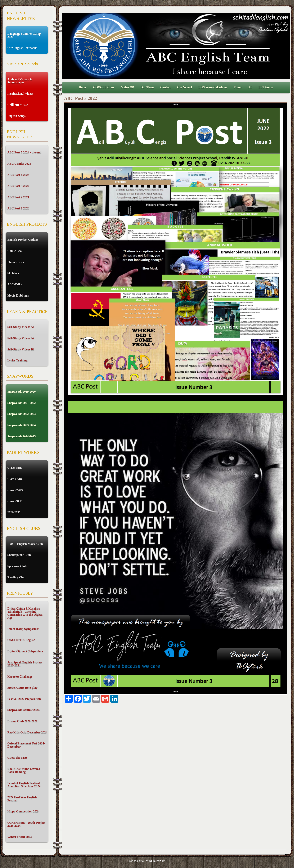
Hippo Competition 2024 (23, 811)
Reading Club (16, 577)
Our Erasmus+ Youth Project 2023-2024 (26, 824)
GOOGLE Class (104, 87)
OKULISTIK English (21, 640)
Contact (166, 87)
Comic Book (15, 251)
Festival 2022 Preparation (24, 699)
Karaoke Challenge (20, 676)
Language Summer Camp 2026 (24, 35)
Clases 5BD (15, 468)
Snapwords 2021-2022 (22, 403)
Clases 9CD (15, 501)
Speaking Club (17, 566)
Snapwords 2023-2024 (22, 425)
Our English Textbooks (22, 48)
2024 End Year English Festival (22, 799)
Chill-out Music (17, 105)
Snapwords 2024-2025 (22, 436)
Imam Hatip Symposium (23, 629)
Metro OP (127, 87)
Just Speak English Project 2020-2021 (25, 664)
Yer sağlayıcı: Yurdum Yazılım (147, 861)
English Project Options (23, 240)
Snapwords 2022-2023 (22, 414)
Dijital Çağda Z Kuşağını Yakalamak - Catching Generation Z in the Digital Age (25, 613)
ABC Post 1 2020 (18, 208)
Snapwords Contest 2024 (23, 710)
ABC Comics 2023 (19, 164)
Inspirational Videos (21, 94)
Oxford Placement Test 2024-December (26, 745)
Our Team (147, 87)
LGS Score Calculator (213, 87)
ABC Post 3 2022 (18, 186)
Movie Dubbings (18, 296)
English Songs (16, 116)
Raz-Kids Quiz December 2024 (27, 732)
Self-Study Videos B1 (21, 349)
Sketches (13, 273)
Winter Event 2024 (20, 837)
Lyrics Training (17, 360)
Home (83, 87)
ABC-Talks (15, 284)
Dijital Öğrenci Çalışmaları (25, 651)
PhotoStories (16, 262)
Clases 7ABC (16, 490)
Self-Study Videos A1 (21, 327)
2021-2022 (14, 512)
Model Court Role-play (22, 688)
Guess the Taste (17, 758)
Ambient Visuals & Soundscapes (20, 81)
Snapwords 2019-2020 (22, 392)
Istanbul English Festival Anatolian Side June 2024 (24, 785)
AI (250, 87)
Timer (238, 87)
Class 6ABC (15, 479)
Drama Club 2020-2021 (22, 721)
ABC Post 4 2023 (18, 175)
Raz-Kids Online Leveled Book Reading (24, 770)
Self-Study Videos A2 (21, 338)
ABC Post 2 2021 (18, 197)
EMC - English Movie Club (25, 544)
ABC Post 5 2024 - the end (24, 152)
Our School (185, 87)
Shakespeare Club (19, 555)
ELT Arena (266, 87)
